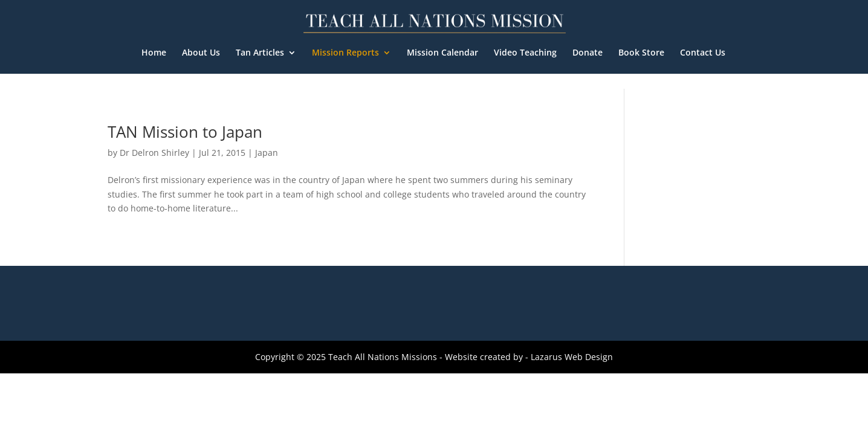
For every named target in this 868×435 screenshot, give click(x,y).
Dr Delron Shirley (154, 153)
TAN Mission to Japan (185, 132)
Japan (267, 153)
